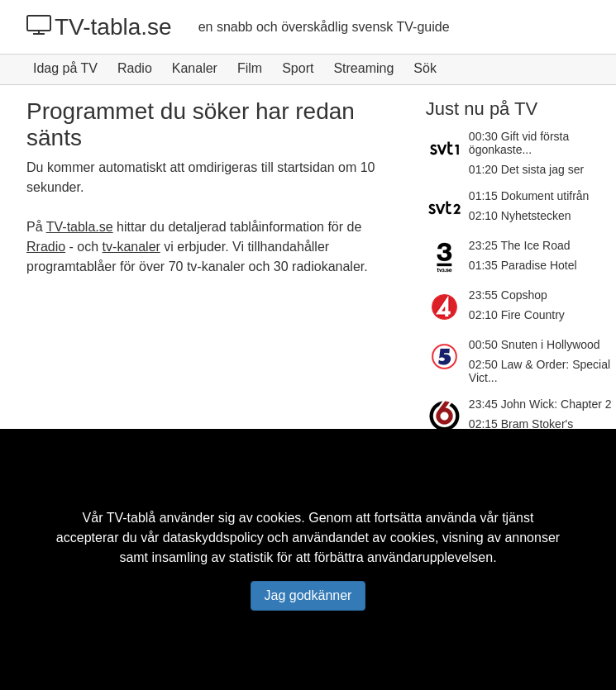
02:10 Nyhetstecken (520, 216)
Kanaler (195, 68)
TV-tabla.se (99, 26)
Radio (135, 68)
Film (250, 68)
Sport (298, 68)
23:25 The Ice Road (520, 245)
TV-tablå (131, 518)
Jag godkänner (308, 595)
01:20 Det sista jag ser (526, 169)
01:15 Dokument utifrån (529, 196)
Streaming (363, 68)
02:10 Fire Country (517, 315)
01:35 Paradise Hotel (523, 265)
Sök (425, 68)
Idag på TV (65, 68)
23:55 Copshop (508, 295)
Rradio (46, 247)
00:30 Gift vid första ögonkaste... (519, 143)
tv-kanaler (131, 247)
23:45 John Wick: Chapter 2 (540, 404)
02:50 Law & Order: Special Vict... (540, 371)
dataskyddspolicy (213, 538)
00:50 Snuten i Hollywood (535, 345)
